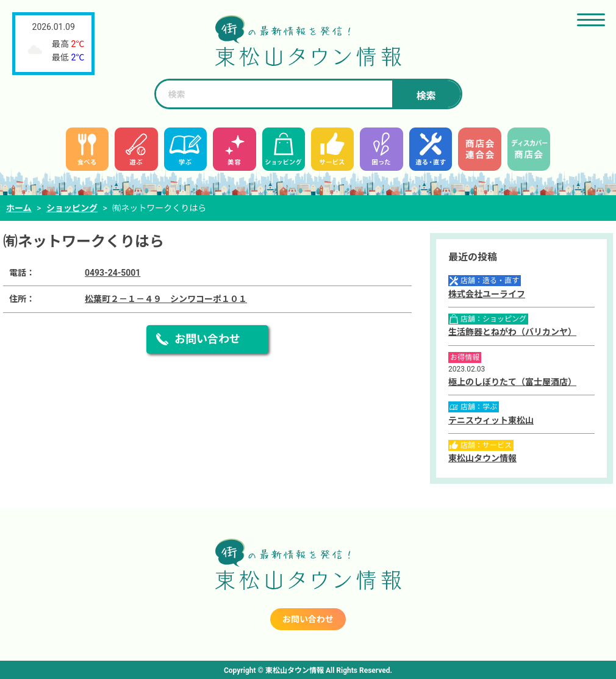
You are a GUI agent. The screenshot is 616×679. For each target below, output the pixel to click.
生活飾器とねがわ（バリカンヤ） (512, 332)
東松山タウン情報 (482, 458)
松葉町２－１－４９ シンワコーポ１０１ (166, 299)
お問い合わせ (207, 339)
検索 (426, 96)
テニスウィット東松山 (491, 420)
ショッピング (72, 208)
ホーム (19, 208)
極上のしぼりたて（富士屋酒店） (512, 382)
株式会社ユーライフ (487, 294)
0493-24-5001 (113, 273)
